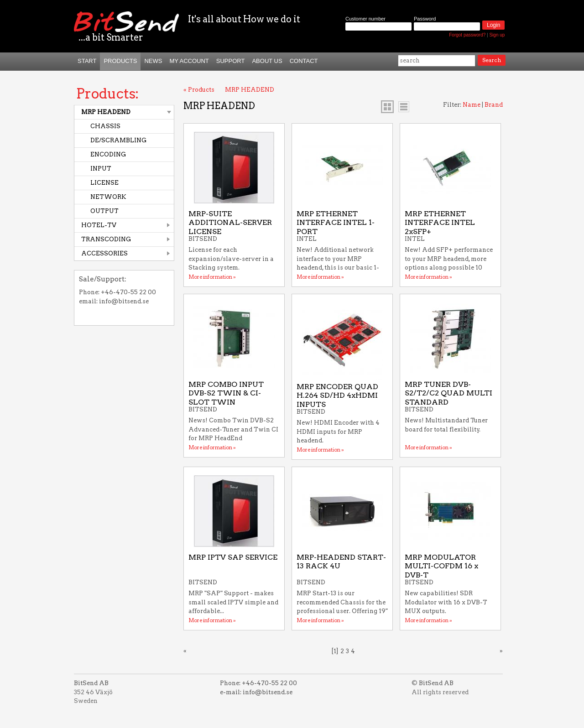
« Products (199, 90)
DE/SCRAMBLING (118, 140)
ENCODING (108, 154)
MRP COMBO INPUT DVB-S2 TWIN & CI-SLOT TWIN (226, 393)
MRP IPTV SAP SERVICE (233, 557)
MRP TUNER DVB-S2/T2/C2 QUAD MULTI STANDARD (448, 393)
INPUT (101, 169)
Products (120, 61)
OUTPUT (104, 211)
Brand (494, 105)
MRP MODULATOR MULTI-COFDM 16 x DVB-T (441, 566)
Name (472, 105)
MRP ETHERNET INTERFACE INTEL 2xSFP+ (440, 223)
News (153, 61)
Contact (304, 61)
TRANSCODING (106, 239)
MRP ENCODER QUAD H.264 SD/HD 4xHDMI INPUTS (337, 395)
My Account (189, 61)
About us (267, 61)
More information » (212, 277)
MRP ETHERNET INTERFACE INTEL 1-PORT (336, 223)
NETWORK (108, 197)
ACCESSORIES (104, 253)
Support (231, 61)
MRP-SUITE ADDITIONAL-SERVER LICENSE (230, 223)
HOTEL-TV (99, 225)
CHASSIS (105, 126)
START (87, 61)
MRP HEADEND (106, 112)
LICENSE (104, 183)
